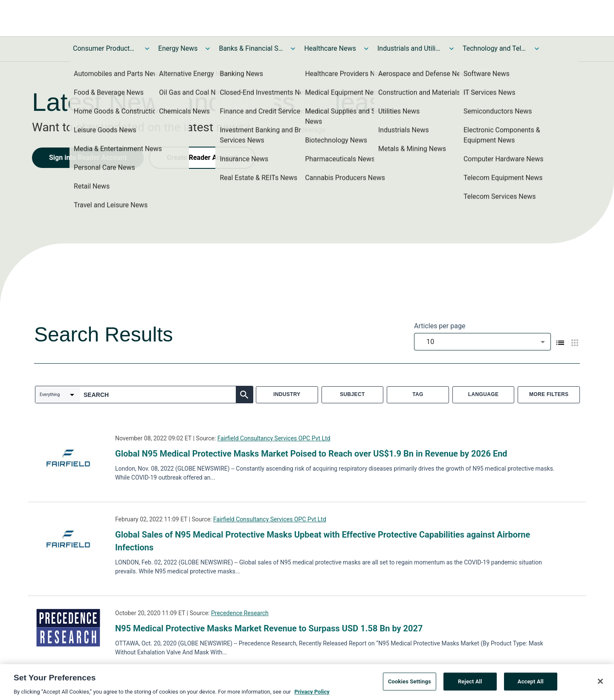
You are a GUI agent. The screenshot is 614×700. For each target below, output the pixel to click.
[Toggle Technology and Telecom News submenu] (537, 49)
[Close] (600, 685)
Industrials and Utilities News (409, 48)
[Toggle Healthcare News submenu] (366, 49)
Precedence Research (240, 613)
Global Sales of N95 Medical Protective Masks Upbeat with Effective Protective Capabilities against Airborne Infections (323, 541)
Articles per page (440, 326)
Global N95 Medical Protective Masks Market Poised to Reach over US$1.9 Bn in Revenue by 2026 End (311, 454)
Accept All (531, 685)
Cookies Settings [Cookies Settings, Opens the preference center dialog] (410, 685)
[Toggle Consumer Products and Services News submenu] (147, 49)
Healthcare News (330, 48)
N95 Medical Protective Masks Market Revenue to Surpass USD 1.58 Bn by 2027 (269, 628)
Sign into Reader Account (88, 158)
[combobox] (482, 342)
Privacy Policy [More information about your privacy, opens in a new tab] (312, 695)
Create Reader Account (202, 158)
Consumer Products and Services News (105, 48)
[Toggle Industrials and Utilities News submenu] (452, 49)
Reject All (470, 685)
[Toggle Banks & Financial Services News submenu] (293, 49)
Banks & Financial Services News (251, 48)
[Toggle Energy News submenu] (208, 49)
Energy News (178, 48)
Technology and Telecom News (495, 48)
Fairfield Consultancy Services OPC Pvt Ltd (274, 438)
